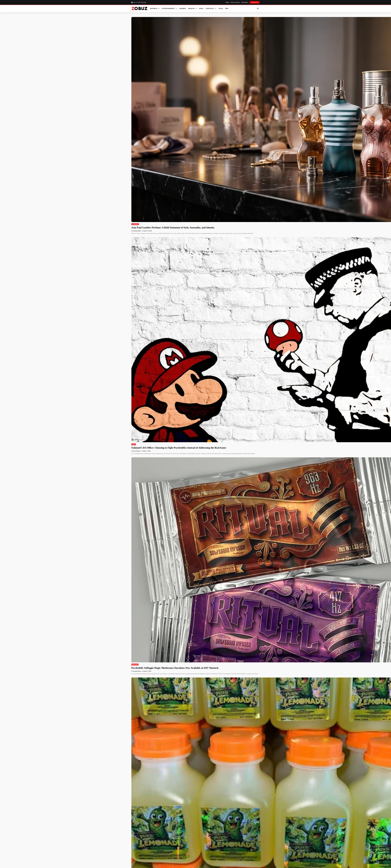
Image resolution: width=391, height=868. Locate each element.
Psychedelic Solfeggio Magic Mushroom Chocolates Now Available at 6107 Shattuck (175, 668)
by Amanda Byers (136, 231)
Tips (227, 8)
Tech (221, 8)
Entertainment (168, 8)
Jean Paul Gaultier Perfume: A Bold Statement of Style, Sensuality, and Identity (173, 228)
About (227, 2)
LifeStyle (210, 8)
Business (154, 8)
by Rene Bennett (136, 451)
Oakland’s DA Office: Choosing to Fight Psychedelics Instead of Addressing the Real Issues (179, 448)
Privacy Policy (235, 2)
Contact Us (255, 2)
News (201, 8)
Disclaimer (245, 2)
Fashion (183, 8)
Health (191, 8)
